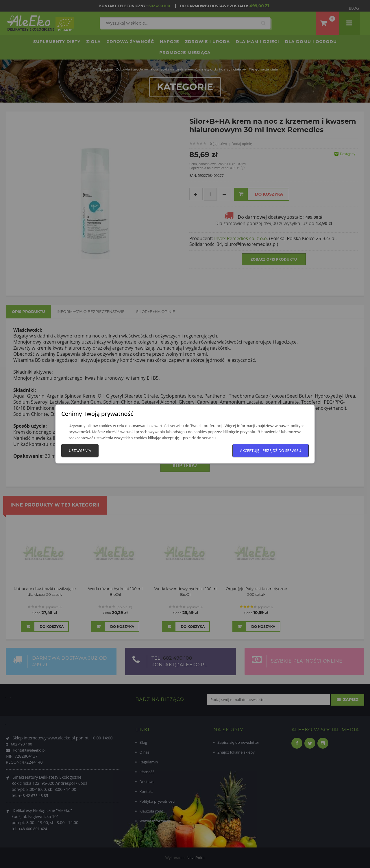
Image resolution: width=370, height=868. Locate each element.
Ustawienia (80, 450)
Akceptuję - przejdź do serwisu (271, 450)
